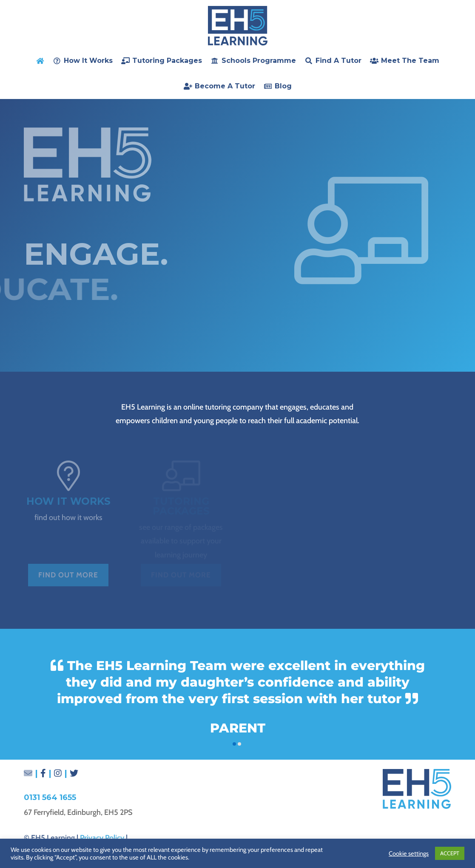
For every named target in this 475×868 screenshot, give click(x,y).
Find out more (68, 575)
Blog (283, 86)
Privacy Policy (102, 838)
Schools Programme (259, 61)
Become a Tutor (225, 86)
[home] (40, 61)
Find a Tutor (338, 61)
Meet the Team (410, 61)
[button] (234, 744)
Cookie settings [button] (409, 854)
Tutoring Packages (167, 61)
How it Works (88, 61)
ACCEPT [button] (450, 853)
